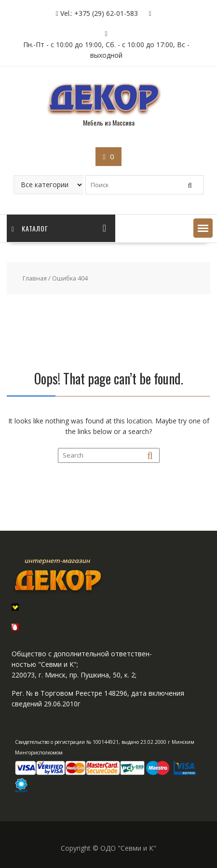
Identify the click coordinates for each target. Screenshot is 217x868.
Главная (35, 278)
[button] (203, 228)
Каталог (30, 228)
